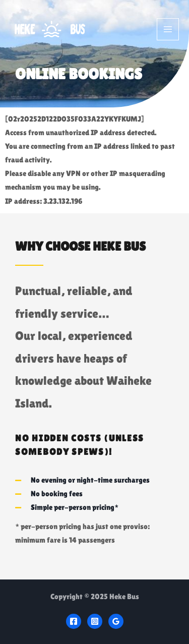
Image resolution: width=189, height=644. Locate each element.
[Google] (116, 621)
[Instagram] (95, 621)
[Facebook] (74, 621)
